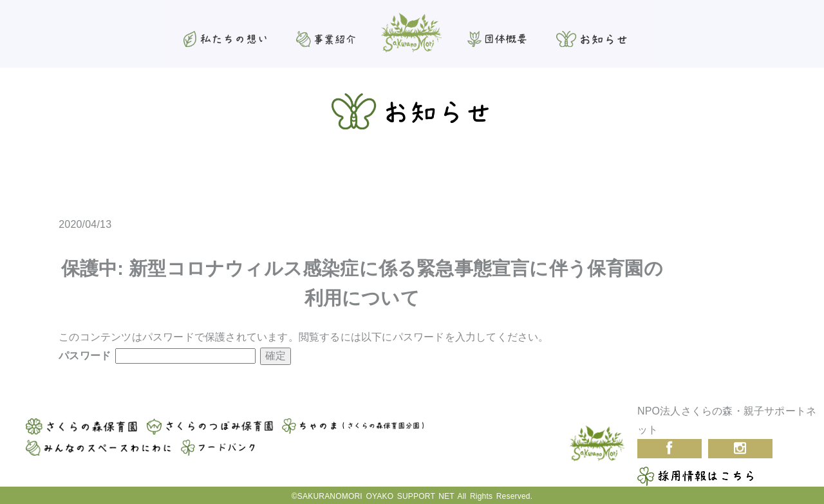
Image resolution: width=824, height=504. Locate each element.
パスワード (157, 356)
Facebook (669, 449)
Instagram (740, 449)
